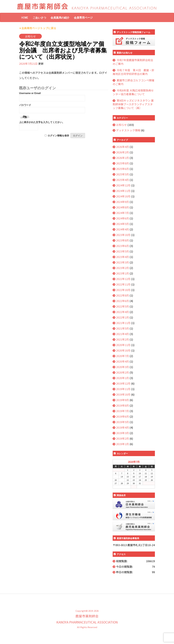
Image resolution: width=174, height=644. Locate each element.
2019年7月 (123, 411)
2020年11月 (123, 345)
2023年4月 (123, 257)
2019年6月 (123, 416)
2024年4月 (123, 229)
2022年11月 (123, 284)
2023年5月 (123, 251)
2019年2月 (123, 438)
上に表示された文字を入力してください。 (42, 122)
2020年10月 (123, 350)
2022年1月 (123, 317)
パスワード (25, 105)
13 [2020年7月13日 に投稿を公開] (116, 477)
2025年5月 (123, 174)
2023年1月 (123, 273)
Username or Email (30, 93)
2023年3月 (123, 262)
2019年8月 (123, 405)
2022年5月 (123, 306)
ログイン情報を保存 (58, 136)
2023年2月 (123, 268)
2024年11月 (123, 191)
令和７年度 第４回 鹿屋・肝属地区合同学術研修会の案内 (133, 72)
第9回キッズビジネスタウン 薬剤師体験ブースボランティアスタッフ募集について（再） (133, 104)
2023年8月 (123, 240)
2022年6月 (123, 301)
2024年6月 (123, 218)
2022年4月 (123, 312)
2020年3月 (123, 367)
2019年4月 (123, 427)
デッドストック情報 (128, 130)
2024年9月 (123, 202)
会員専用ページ (83, 17)
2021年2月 (123, 339)
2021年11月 (123, 323)
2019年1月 (123, 444)
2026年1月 (123, 158)
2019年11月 (123, 389)
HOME (25, 17)
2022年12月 (123, 279)
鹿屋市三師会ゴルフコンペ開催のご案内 (133, 82)
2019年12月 (123, 383)
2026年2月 (123, 152)
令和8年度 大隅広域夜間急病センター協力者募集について (133, 92)
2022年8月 (123, 295)
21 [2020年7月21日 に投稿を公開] (122, 480)
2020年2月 (123, 372)
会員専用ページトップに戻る (38, 28)
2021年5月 (123, 328)
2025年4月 (123, 180)
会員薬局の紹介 (60, 17)
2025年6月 (123, 169)
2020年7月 (123, 356)
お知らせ (30, 36)
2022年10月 (123, 290)
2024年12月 (123, 185)
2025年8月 (123, 163)
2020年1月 (123, 378)
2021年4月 (123, 334)
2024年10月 (123, 196)
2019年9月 (123, 400)
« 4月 (122, 487)
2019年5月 (123, 422)
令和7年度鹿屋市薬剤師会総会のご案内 (133, 62)
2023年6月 (123, 246)
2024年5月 (123, 224)
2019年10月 (123, 394)
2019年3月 (123, 433)
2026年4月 (123, 147)
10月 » (146, 487)
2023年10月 (123, 235)
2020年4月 (123, 361)
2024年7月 (123, 213)
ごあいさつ (39, 17)
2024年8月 (123, 207)
